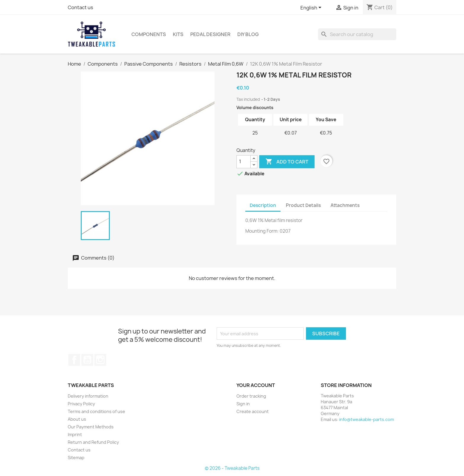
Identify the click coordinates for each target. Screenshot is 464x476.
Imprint (75, 434)
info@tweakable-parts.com (366, 419)
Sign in (243, 404)
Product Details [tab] (303, 205)
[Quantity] (244, 162)
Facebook (74, 360)
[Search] (357, 34)
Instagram (100, 360)
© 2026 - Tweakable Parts (232, 468)
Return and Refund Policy (93, 442)
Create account (253, 411)
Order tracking (251, 396)
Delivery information (88, 396)
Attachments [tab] (345, 205)
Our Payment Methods (91, 427)
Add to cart (287, 162)
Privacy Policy (81, 404)
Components (149, 34)
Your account (256, 385)
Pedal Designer (210, 34)
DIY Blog (248, 34)
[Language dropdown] (312, 8)
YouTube (87, 360)
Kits (178, 34)
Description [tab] (263, 205)
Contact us (80, 7)
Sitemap (76, 458)
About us (77, 419)
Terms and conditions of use (96, 411)
